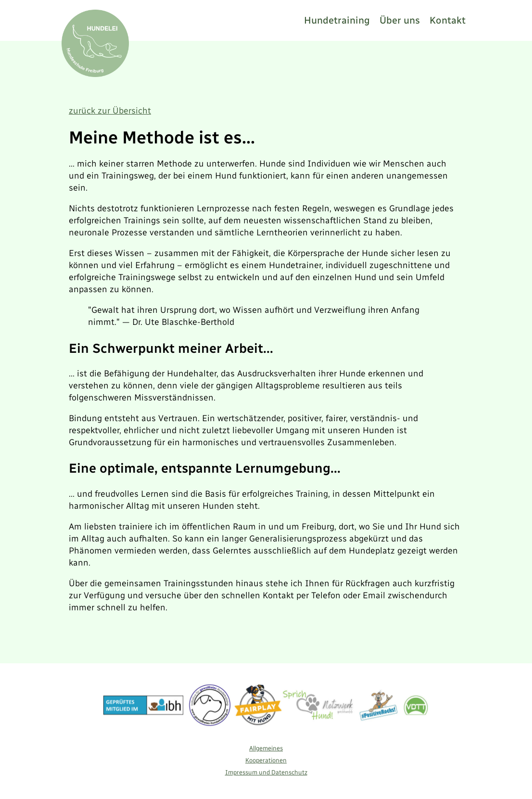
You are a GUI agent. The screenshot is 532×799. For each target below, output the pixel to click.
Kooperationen (266, 760)
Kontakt (448, 20)
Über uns (400, 20)
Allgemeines (266, 748)
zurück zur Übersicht (110, 111)
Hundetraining (337, 20)
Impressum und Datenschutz (266, 772)
